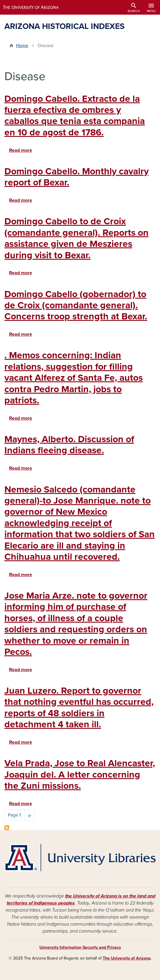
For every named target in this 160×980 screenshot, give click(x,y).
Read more (21, 150)
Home (22, 46)
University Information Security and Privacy (80, 947)
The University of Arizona (127, 958)
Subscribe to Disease (7, 828)
